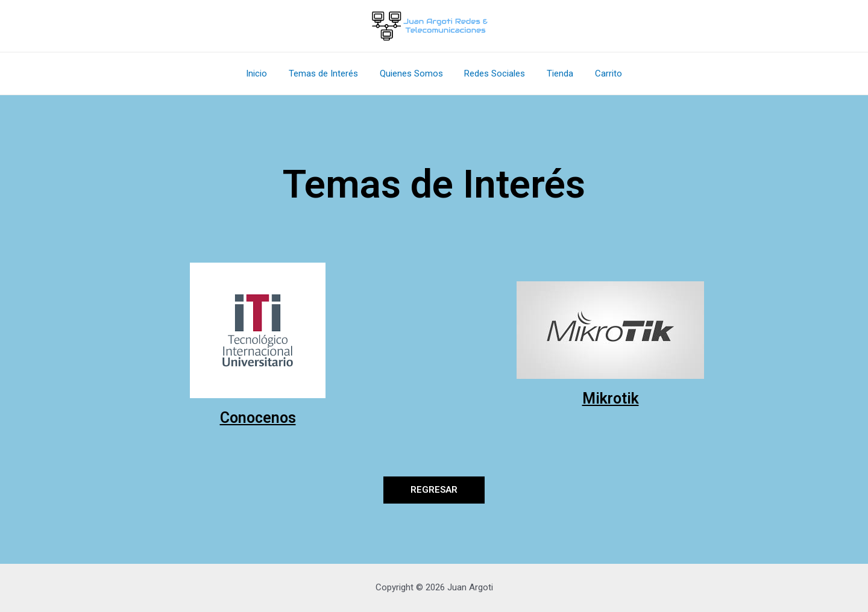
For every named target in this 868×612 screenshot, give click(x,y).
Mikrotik (611, 398)
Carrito (600, 73)
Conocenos (258, 418)
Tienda (555, 73)
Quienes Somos (413, 73)
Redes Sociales (493, 73)
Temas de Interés (329, 73)
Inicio (266, 73)
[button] (434, 490)
